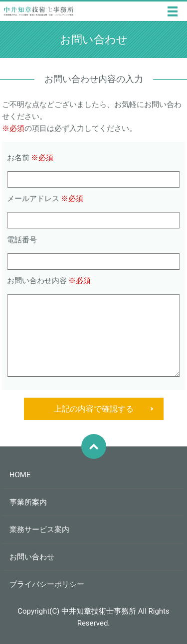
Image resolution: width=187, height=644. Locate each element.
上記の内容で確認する (94, 409)
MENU (173, 11)
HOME (20, 475)
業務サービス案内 (39, 530)
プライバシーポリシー (47, 584)
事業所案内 (28, 502)
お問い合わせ (32, 557)
